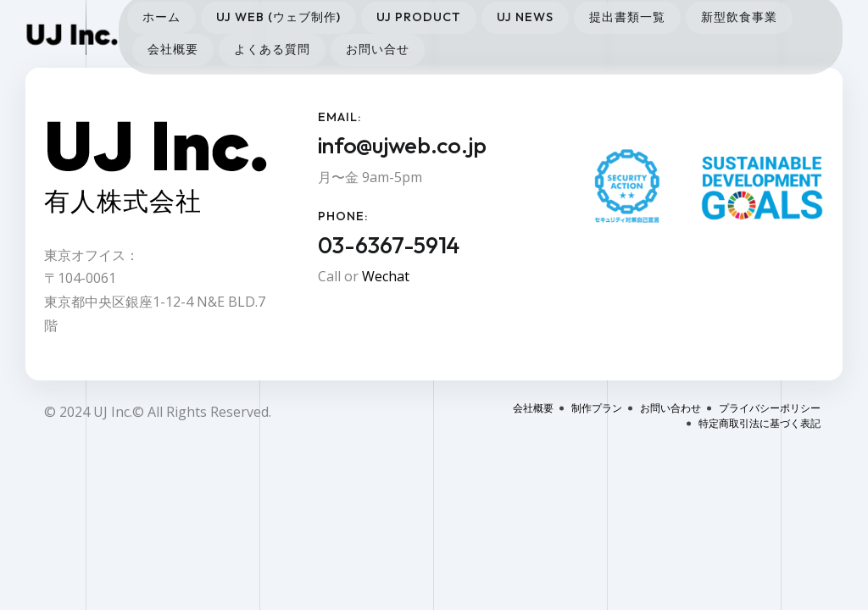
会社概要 (173, 49)
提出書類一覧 (627, 17)
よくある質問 (272, 49)
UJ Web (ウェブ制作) (278, 17)
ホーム (161, 17)
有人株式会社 (123, 201)
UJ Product (419, 17)
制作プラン (597, 408)
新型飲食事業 (739, 17)
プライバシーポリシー (770, 408)
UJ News (525, 17)
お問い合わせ (670, 408)
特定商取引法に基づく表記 (759, 423)
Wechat (386, 276)
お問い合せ (378, 49)
